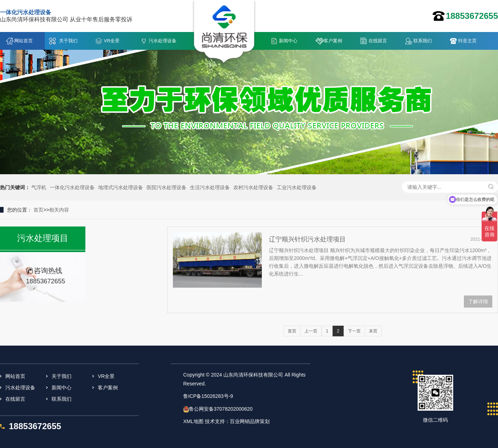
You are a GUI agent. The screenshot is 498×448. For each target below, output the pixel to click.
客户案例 (333, 41)
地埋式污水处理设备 (121, 187)
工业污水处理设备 (297, 187)
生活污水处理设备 (210, 187)
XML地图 (193, 421)
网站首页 (23, 41)
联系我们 (423, 41)
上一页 (311, 331)
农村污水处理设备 (253, 187)
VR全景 (112, 41)
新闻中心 (288, 41)
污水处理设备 (163, 41)
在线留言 (378, 41)
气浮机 (39, 187)
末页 (373, 331)
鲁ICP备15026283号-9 (208, 396)
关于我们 (68, 41)
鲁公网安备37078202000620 (221, 409)
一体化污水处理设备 (72, 187)
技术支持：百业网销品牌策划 (237, 421)
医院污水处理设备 (166, 187)
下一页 (354, 331)
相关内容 (59, 210)
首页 (38, 210)
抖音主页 (467, 41)
